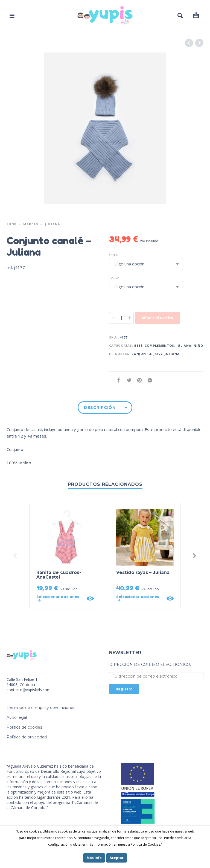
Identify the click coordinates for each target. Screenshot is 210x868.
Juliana (53, 224)
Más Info (94, 858)
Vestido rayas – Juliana (143, 572)
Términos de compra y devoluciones (41, 708)
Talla (114, 278)
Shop (11, 224)
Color (115, 255)
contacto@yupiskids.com (29, 690)
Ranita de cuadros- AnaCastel (59, 575)
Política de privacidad (27, 737)
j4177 (158, 354)
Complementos (159, 345)
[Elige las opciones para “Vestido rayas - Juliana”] (140, 598)
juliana (172, 354)
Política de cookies (24, 727)
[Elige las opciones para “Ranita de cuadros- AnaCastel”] (60, 598)
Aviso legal (17, 717)
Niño (198, 345)
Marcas (31, 224)
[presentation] (16, 556)
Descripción (100, 408)
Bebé (138, 345)
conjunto (141, 354)
